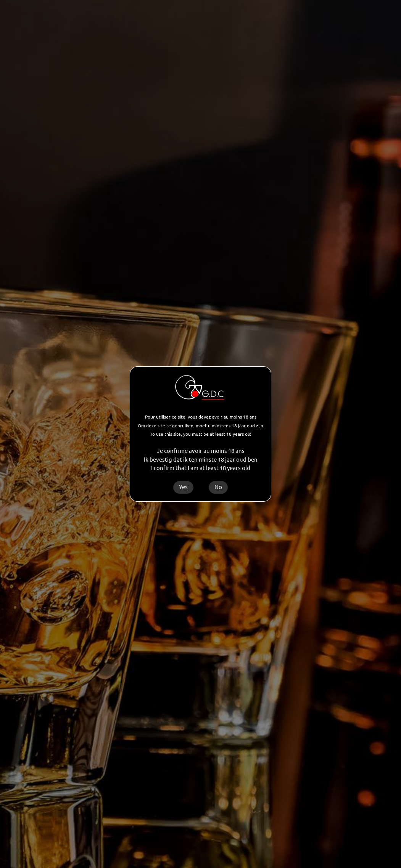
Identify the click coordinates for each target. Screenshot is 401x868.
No (218, 487)
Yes (183, 487)
